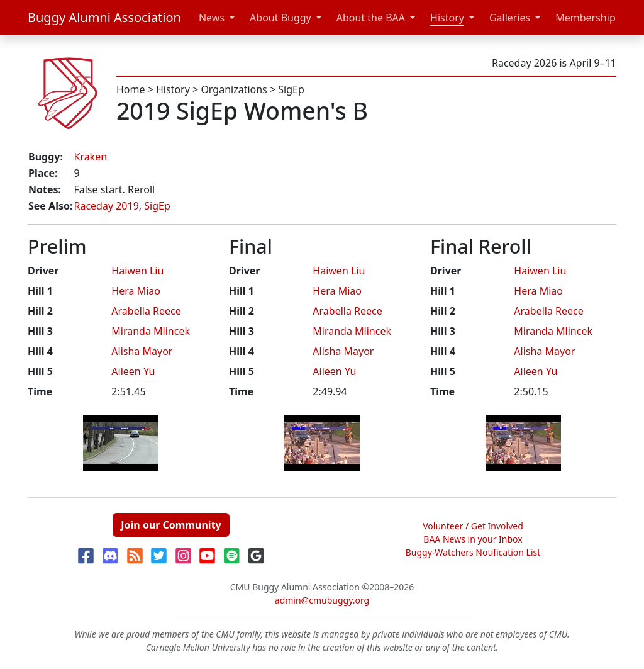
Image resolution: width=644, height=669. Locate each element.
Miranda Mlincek (151, 331)
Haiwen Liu (137, 271)
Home (131, 89)
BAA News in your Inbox (473, 539)
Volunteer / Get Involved (473, 526)
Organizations (234, 89)
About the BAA (371, 18)
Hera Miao (136, 291)
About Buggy (280, 18)
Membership (586, 18)
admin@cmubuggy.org (322, 600)
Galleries (510, 18)
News (212, 18)
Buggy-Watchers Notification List (473, 552)
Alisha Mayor (142, 351)
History (447, 18)
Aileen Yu (133, 371)
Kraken (90, 157)
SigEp (291, 89)
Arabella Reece (146, 311)
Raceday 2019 (106, 206)
